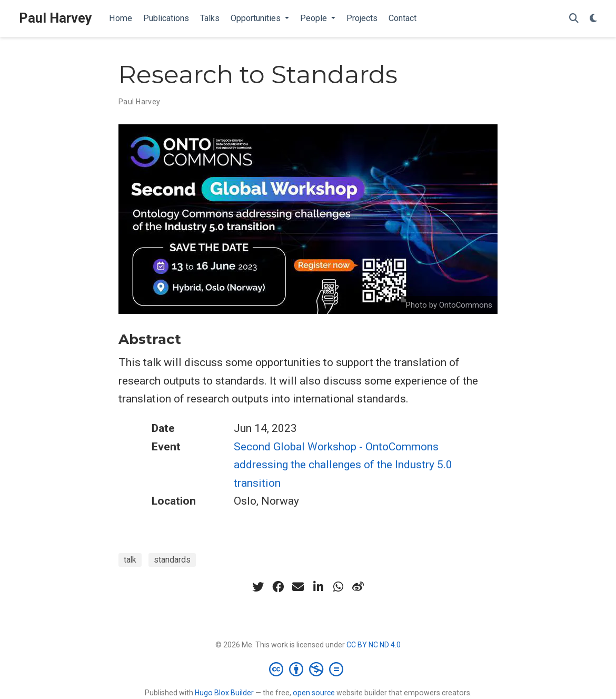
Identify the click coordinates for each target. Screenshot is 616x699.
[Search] (574, 19)
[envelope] (298, 587)
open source (314, 693)
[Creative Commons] (308, 669)
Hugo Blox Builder (224, 693)
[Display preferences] (593, 19)
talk (130, 560)
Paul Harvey (56, 18)
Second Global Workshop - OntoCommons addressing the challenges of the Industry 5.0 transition (343, 465)
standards (172, 560)
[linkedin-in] (318, 587)
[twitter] (258, 587)
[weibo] (358, 587)
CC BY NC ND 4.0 (374, 645)
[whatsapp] (338, 587)
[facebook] (278, 587)
